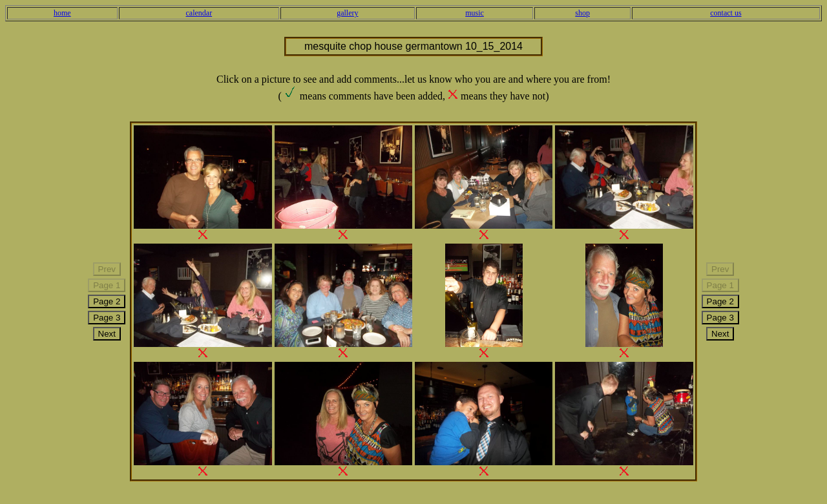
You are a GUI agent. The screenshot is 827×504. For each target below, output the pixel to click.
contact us (726, 13)
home (62, 13)
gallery (347, 13)
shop (582, 13)
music (475, 13)
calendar (199, 13)
